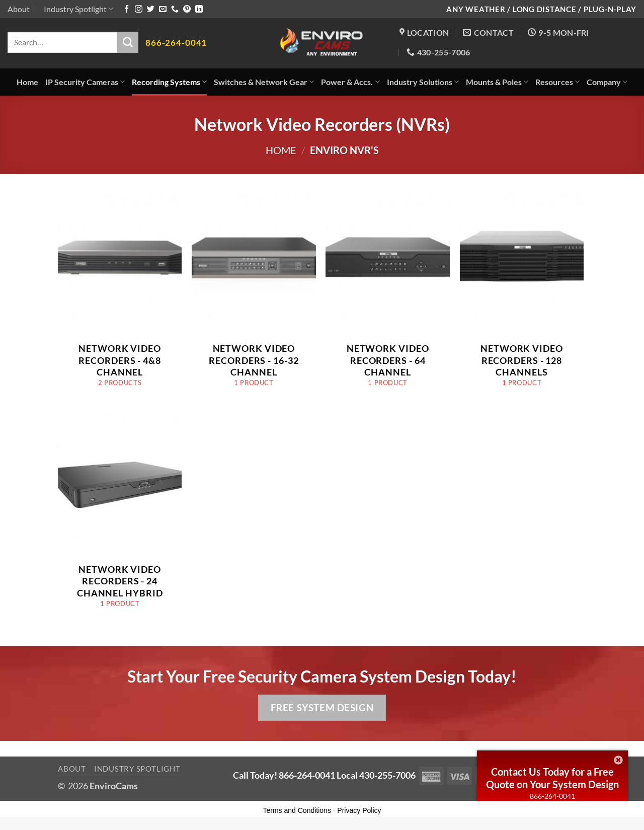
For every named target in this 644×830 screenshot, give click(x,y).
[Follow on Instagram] (139, 9)
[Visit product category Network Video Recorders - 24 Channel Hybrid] (120, 515)
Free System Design (322, 707)
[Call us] (175, 9)
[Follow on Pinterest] (187, 9)
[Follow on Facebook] (127, 9)
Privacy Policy (359, 810)
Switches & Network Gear (264, 82)
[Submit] (128, 42)
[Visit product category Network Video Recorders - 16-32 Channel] (254, 295)
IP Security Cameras (85, 82)
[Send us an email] (163, 9)
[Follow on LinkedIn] (199, 9)
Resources (557, 82)
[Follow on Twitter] (151, 9)
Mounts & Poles (497, 82)
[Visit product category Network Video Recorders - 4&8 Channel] (120, 295)
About (19, 9)
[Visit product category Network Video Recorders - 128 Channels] (522, 295)
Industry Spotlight (78, 9)
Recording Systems (169, 82)
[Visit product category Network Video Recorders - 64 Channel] (388, 295)
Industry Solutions (423, 82)
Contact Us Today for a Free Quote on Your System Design (552, 778)
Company (607, 82)
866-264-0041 (552, 796)
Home (27, 82)
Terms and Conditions (297, 810)
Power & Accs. (350, 82)
